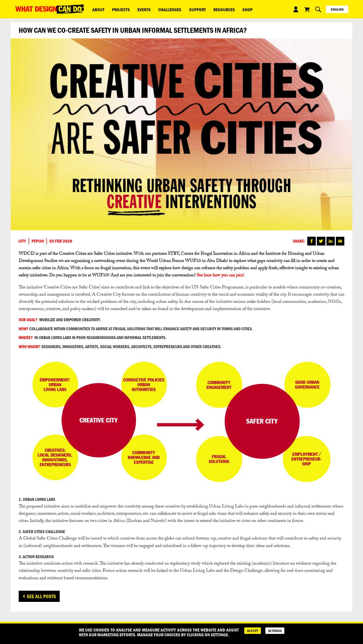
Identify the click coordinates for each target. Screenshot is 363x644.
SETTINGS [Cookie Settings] (275, 631)
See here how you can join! (220, 276)
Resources (205, 9)
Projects (116, 9)
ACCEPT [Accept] (253, 631)
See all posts (41, 596)
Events (135, 9)
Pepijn (38, 241)
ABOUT (97, 9)
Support (182, 9)
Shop (225, 9)
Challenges (158, 9)
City (22, 241)
